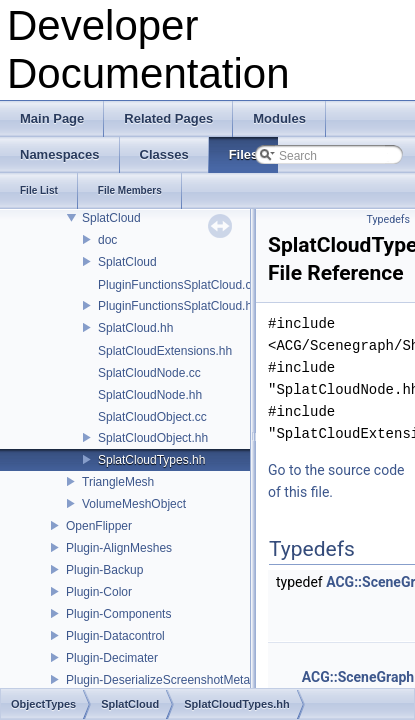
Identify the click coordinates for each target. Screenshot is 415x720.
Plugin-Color (99, 592)
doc (107, 240)
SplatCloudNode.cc (149, 373)
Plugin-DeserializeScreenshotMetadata (169, 680)
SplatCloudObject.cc (152, 417)
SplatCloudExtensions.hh (165, 351)
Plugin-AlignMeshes (119, 548)
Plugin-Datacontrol (115, 636)
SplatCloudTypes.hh (151, 460)
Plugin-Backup (104, 570)
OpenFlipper (99, 526)
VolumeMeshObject (134, 504)
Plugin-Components (118, 614)
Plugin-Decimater (112, 658)
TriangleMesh (118, 482)
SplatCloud (111, 218)
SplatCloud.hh (135, 328)
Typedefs (388, 219)
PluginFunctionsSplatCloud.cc (177, 285)
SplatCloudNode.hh (150, 395)
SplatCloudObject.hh (153, 438)
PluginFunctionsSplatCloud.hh (178, 306)
